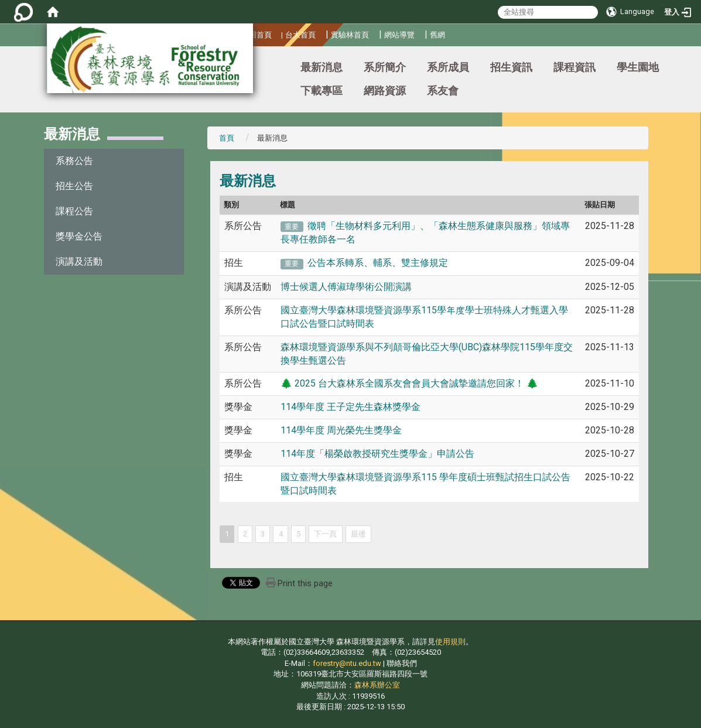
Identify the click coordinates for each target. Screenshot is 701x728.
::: (3, 62)
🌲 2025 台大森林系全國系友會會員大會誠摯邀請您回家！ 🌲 (409, 383)
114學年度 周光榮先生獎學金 (341, 430)
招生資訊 (511, 67)
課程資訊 (575, 67)
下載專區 (322, 90)
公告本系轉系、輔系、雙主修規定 (378, 263)
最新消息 (322, 67)
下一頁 (325, 534)
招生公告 (74, 186)
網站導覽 (399, 35)
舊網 (437, 35)
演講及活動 (79, 262)
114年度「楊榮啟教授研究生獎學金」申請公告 (377, 454)
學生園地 (638, 67)
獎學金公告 (79, 236)
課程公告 (74, 211)
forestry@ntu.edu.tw (347, 663)
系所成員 (448, 67)
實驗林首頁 (350, 35)
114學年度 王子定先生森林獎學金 (350, 407)
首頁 (227, 138)
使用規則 (450, 642)
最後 (358, 534)
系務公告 (74, 161)
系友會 (443, 90)
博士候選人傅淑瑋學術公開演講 (346, 287)
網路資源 (385, 90)
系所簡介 (385, 67)
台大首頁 (300, 35)
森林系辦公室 (377, 685)
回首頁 (260, 35)
